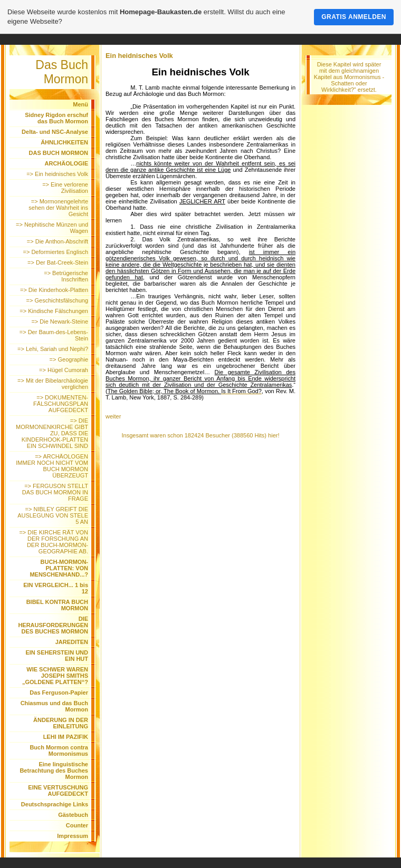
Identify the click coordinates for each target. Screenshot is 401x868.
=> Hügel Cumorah (64, 370)
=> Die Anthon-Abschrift (58, 241)
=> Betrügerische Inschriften (66, 276)
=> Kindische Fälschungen (54, 311)
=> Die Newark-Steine (60, 321)
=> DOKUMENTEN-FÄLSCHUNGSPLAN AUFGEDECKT (61, 404)
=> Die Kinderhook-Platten (54, 290)
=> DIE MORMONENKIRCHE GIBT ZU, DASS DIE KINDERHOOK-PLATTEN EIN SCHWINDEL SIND (52, 433)
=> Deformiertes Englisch (56, 252)
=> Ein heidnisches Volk (57, 174)
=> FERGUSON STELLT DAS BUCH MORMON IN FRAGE (55, 492)
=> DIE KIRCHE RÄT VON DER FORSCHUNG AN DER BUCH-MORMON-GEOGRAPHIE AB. (54, 542)
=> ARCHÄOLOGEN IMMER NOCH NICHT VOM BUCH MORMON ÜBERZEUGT (52, 466)
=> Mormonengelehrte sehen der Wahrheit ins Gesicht (58, 208)
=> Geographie (69, 359)
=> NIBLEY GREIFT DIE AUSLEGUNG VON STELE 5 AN (53, 515)
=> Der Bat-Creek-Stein (58, 262)
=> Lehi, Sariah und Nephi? (53, 349)
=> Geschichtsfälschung (57, 300)
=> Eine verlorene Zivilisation (65, 188)
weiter (113, 416)
